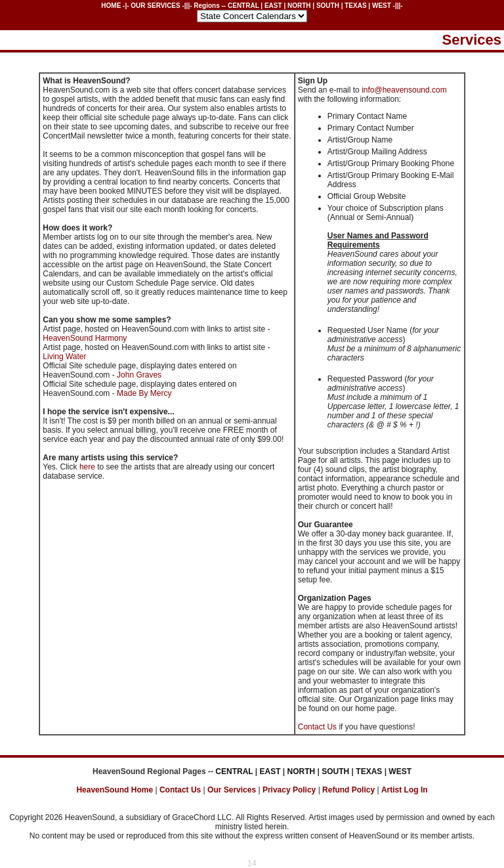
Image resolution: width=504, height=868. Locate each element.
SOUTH (328, 6)
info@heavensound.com (404, 90)
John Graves (139, 375)
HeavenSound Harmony (85, 338)
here (88, 467)
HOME (111, 6)
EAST (273, 6)
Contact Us (317, 727)
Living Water (64, 357)
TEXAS (355, 6)
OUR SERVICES (155, 6)
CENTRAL (243, 6)
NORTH (299, 6)
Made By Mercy (144, 393)
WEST (382, 6)
